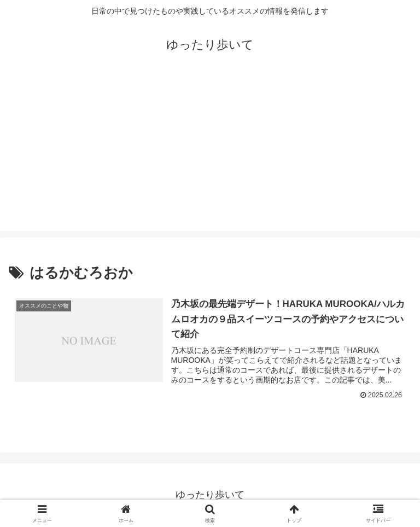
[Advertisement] (210, 154)
